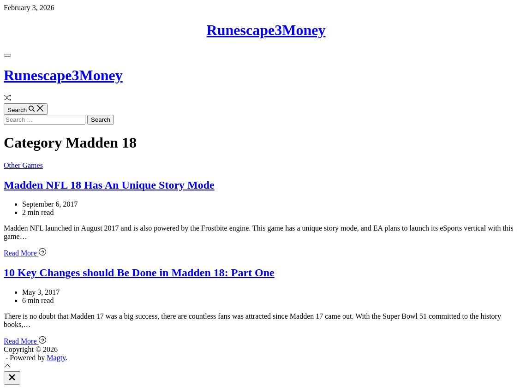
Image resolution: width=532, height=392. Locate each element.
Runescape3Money (266, 30)
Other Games (23, 165)
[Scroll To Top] (7, 367)
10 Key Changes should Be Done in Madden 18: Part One (139, 273)
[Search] (26, 109)
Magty (56, 358)
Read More (25, 253)
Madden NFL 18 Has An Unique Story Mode (109, 185)
